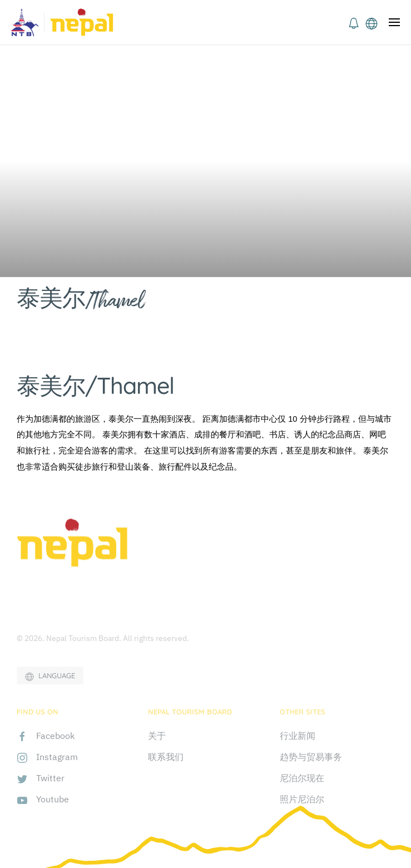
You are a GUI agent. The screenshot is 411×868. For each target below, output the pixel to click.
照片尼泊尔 (302, 799)
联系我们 (166, 757)
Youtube (53, 799)
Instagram (57, 757)
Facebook (55, 736)
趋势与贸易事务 (311, 757)
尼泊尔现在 (302, 778)
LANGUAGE (50, 676)
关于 (157, 736)
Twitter (50, 778)
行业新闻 (298, 736)
